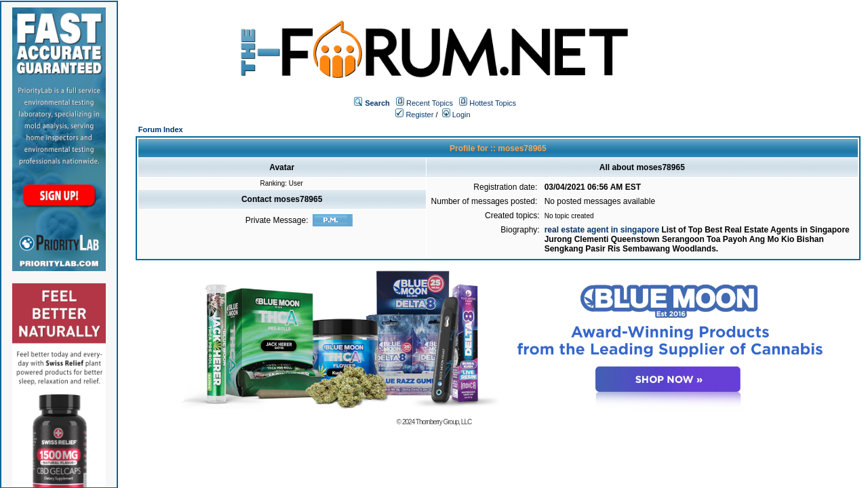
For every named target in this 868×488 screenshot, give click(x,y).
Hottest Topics (493, 103)
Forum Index (161, 129)
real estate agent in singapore (603, 230)
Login (456, 115)
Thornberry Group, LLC (443, 422)
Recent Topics (430, 103)
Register (414, 115)
